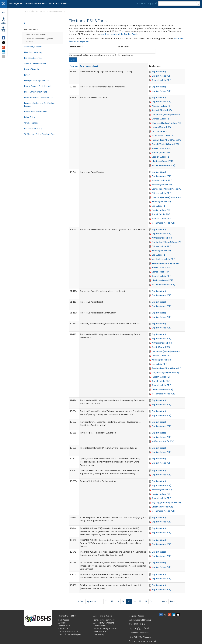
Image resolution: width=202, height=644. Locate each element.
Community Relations (33, 47)
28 (146, 601)
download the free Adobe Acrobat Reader (119, 34)
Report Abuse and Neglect (70, 634)
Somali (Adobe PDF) (161, 152)
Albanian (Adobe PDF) (162, 106)
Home (26, 11)
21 (106, 601)
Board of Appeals (31, 69)
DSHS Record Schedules (36, 34)
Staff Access (64, 620)
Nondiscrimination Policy (104, 620)
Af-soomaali (133, 633)
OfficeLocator (3, 21)
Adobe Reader (99, 626)
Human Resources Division (36, 112)
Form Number (76, 47)
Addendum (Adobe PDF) (163, 441)
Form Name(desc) (89, 66)
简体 (131, 624)
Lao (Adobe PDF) (160, 131)
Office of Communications (35, 64)
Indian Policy (30, 117)
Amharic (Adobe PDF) (162, 110)
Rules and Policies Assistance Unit (39, 97)
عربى (131, 628)
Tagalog (132, 641)
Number (74, 66)
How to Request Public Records (38, 86)
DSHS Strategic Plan (33, 58)
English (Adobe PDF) (161, 76)
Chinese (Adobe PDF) (162, 119)
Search (198, 3)
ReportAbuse (3, 29)
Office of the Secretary (39, 11)
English (132, 620)
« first (81, 601)
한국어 (143, 624)
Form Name (124, 47)
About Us (62, 623)
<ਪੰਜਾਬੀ (146, 628)
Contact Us (63, 629)
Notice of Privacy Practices (105, 629)
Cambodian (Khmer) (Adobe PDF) (167, 114)
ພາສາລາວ (141, 641)
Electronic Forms (31, 29)
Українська (145, 633)
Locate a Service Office (68, 631)
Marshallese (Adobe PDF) (164, 136)
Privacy (27, 75)
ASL (155, 641)
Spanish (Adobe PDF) (162, 80)
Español (139, 620)
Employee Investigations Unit (37, 80)
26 (134, 601)
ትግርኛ (149, 641)
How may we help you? (145, 3)
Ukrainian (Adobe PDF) (162, 161)
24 (123, 601)
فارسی (148, 637)
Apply (73, 60)
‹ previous (92, 601)
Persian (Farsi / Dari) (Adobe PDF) (167, 140)
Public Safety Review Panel (36, 92)
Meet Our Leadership (33, 52)
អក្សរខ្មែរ (138, 628)
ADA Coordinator (31, 123)
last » (173, 601)
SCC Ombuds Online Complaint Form (40, 134)
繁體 (136, 624)
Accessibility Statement (104, 623)
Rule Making (99, 634)
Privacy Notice (100, 631)
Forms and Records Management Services (39, 40)
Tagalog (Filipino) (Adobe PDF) (166, 502)
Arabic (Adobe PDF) (161, 347)
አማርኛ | (141, 637)
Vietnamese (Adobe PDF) (163, 165)
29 (151, 601)
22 (112, 601)
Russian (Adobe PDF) (161, 148)
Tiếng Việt (133, 637)
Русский (148, 620)
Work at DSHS (64, 626)
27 (140, 601)
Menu (3, 11)
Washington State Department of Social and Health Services (38, 3)
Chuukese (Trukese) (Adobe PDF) (167, 123)
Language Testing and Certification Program (39, 104)
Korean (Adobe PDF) (161, 127)
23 (118, 601)
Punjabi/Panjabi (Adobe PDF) (165, 144)
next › (164, 601)
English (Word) (159, 71)
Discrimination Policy (33, 128)
